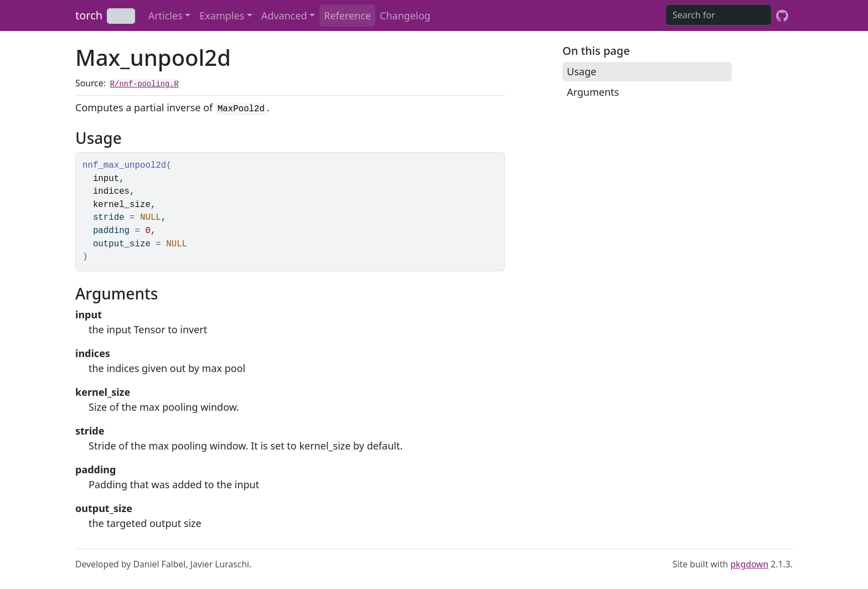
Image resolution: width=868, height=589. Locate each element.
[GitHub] (782, 15)
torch (89, 15)
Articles (166, 15)
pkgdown (749, 564)
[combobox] (719, 15)
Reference (347, 15)
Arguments (593, 92)
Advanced (284, 15)
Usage (582, 71)
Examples (222, 15)
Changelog (405, 15)
